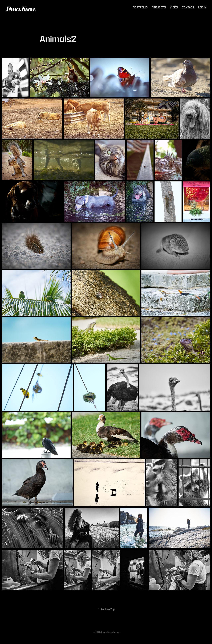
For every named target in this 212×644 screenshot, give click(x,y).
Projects (159, 7)
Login (202, 7)
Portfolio (140, 7)
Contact (188, 7)
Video (174, 7)
